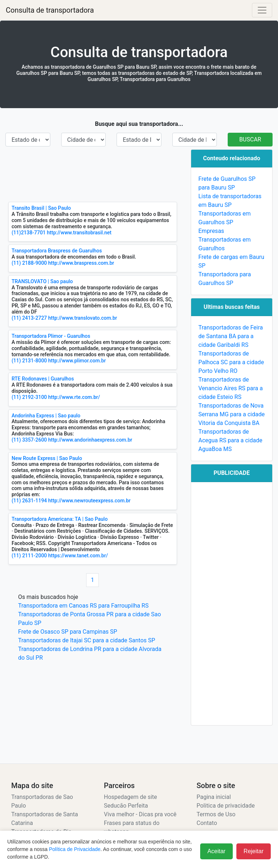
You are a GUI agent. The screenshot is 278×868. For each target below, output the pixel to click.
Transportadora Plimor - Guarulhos (51, 336)
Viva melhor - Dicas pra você (140, 814)
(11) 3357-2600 (29, 440)
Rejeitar (254, 851)
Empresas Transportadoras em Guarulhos (224, 240)
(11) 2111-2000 (29, 556)
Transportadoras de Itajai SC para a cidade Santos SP (87, 640)
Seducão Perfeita (126, 806)
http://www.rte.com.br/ (74, 397)
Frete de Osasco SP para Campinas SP (68, 632)
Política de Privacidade (75, 849)
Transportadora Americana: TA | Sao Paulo (60, 519)
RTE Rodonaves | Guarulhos (43, 379)
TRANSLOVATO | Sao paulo (42, 281)
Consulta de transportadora (50, 10)
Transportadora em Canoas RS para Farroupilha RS (83, 606)
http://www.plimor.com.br (77, 361)
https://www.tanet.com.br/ (78, 556)
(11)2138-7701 (29, 233)
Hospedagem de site (130, 797)
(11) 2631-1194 (29, 501)
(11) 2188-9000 (29, 263)
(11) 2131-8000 (29, 361)
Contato (207, 823)
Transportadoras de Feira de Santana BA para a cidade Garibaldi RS (231, 336)
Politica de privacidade (226, 806)
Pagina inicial (214, 797)
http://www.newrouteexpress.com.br (89, 501)
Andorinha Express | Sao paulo (46, 416)
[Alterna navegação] (262, 10)
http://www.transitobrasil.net (79, 233)
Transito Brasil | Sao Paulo (41, 208)
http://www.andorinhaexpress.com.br (90, 440)
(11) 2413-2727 (29, 318)
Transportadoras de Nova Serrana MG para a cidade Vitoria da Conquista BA (231, 414)
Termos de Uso (216, 814)
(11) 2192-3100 (29, 397)
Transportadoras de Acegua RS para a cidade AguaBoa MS (230, 440)
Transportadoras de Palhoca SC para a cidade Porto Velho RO (231, 362)
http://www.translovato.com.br (83, 318)
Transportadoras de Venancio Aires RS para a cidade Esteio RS (231, 388)
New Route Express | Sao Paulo (47, 458)
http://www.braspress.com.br (81, 263)
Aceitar (216, 851)
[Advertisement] (93, 174)
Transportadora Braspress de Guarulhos (57, 251)
